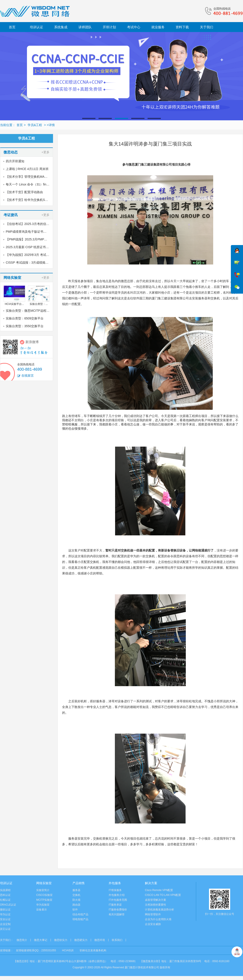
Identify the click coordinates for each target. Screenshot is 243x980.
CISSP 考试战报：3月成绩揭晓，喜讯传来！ (36, 262)
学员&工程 (34, 125)
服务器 (76, 890)
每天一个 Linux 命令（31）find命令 (30, 184)
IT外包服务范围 (118, 900)
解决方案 (151, 883)
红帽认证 (5, 900)
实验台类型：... (39, 304)
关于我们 (207, 27)
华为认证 (5, 914)
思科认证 (5, 895)
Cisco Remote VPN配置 (159, 890)
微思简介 (22, 940)
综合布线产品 (80, 914)
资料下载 (182, 27)
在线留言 (28, 376)
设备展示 (42, 910)
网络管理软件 (153, 914)
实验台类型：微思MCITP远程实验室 (31, 311)
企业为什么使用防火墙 (158, 919)
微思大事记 (41, 940)
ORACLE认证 (8, 905)
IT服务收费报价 (118, 910)
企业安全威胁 (153, 924)
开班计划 (109, 27)
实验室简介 (43, 890)
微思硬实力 (81, 940)
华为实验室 (43, 905)
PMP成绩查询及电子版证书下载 (28, 232)
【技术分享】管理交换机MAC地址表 (31, 177)
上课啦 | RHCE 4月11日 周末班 (27, 169)
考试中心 (134, 27)
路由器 (76, 905)
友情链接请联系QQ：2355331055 (36, 950)
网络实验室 (44, 883)
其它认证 (5, 929)
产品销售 (79, 883)
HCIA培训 (68, 950)
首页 (12, 27)
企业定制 (5, 924)
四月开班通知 (15, 161)
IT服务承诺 (115, 905)
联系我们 (117, 940)
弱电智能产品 (80, 919)
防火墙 (76, 900)
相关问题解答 (117, 914)
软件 (75, 910)
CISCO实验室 (44, 895)
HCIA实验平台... (14, 304)
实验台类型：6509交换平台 (25, 318)
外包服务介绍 (117, 895)
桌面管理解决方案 (156, 900)
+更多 (46, 152)
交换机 (76, 895)
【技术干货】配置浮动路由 (24, 192)
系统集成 (61, 27)
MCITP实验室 (44, 900)
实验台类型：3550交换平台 (25, 326)
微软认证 (5, 910)
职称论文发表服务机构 (93, 950)
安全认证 (5, 919)
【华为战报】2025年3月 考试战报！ (31, 255)
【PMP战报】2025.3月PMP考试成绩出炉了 (36, 239)
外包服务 (115, 883)
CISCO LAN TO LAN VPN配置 (163, 895)
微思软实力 (61, 940)
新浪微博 (32, 342)
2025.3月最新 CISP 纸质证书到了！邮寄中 (35, 247)
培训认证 (36, 27)
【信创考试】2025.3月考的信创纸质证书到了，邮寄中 (43, 224)
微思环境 (100, 940)
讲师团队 (85, 27)
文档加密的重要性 (156, 905)
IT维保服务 (115, 890)
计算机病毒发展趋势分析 (159, 910)
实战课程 (5, 890)
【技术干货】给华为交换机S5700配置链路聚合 (38, 200)
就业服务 (158, 27)
